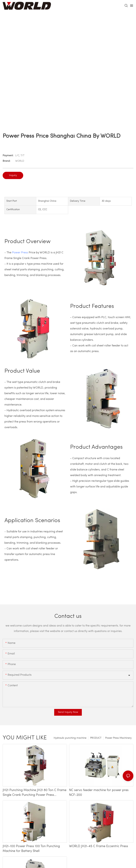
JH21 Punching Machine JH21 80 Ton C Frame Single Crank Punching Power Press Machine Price (35, 793)
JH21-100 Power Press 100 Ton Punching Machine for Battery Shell (31, 849)
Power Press (20, 253)
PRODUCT (96, 738)
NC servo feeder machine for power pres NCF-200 (99, 793)
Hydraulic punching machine (70, 738)
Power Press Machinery (118, 738)
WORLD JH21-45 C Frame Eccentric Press (99, 846)
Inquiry (13, 175)
